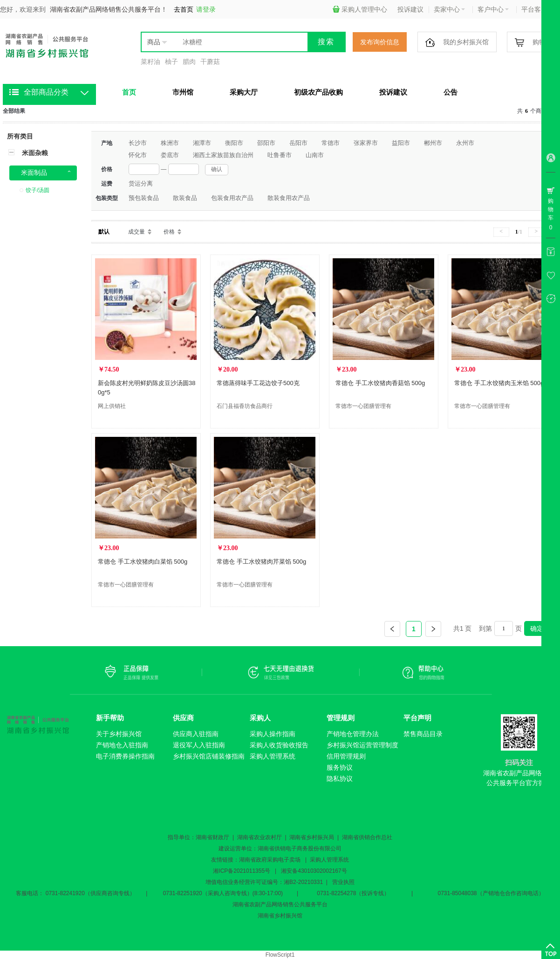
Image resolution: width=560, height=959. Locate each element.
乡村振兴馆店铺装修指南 (209, 756)
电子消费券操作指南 (125, 756)
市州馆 (183, 92)
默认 (104, 232)
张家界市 (366, 143)
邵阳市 (266, 143)
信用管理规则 (346, 756)
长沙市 (138, 143)
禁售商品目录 (423, 734)
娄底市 (170, 155)
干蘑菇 (210, 62)
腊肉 (189, 62)
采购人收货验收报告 (279, 745)
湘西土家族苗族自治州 (223, 155)
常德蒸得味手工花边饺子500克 (258, 383)
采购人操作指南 (273, 734)
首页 (129, 92)
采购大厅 (244, 92)
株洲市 (170, 143)
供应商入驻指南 (196, 734)
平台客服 (537, 9)
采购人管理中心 (360, 9)
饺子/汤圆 (38, 190)
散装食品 (185, 198)
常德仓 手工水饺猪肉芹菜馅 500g (261, 562)
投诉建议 (410, 9)
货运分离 (141, 183)
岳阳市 (298, 143)
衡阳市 (234, 143)
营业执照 (343, 882)
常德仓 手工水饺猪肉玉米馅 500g (499, 383)
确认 (217, 169)
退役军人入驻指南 (199, 745)
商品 (154, 42)
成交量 (137, 232)
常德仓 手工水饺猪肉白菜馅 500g (143, 562)
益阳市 (401, 143)
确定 (537, 628)
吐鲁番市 (280, 155)
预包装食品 (144, 198)
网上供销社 (112, 406)
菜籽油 (150, 62)
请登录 (206, 9)
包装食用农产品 (232, 198)
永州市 (465, 143)
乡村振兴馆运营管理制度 (362, 745)
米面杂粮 (35, 153)
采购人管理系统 (273, 756)
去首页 (184, 9)
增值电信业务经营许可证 (236, 882)
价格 (169, 232)
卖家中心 (449, 9)
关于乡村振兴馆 (119, 734)
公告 (451, 92)
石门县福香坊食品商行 (245, 406)
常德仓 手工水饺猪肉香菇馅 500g (380, 383)
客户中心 (493, 9)
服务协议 (340, 767)
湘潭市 (202, 143)
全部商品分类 (46, 92)
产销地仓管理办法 (353, 734)
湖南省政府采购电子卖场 (270, 860)
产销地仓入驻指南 (122, 745)
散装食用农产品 (289, 198)
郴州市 (433, 143)
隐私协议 (340, 779)
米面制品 (34, 172)
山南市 (315, 155)
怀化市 (138, 155)
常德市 (331, 143)
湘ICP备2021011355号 (242, 871)
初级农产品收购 (318, 92)
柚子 (171, 62)
